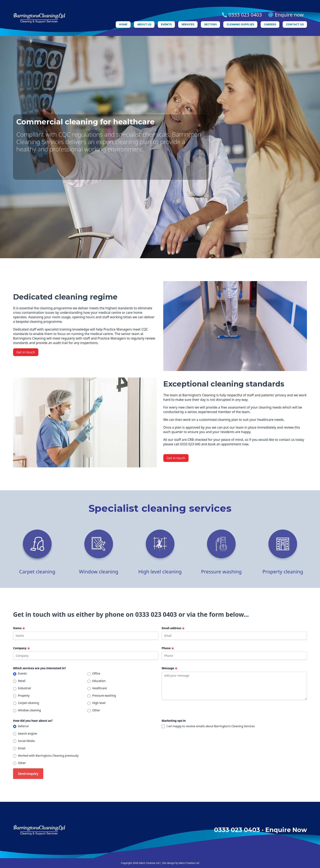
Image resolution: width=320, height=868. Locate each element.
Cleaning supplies (240, 24)
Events (166, 24)
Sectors (210, 24)
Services (188, 24)
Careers (270, 24)
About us (144, 24)
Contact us (295, 24)
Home (123, 24)
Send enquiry (28, 774)
